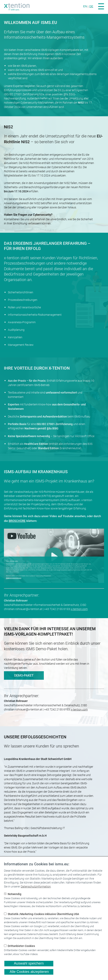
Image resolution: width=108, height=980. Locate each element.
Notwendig (14, 894)
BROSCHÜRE (17, 521)
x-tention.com (79, 609)
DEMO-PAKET (24, 675)
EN (85, 6)
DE (91, 6)
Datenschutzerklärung (14, 578)
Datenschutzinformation (36, 886)
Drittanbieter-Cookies (21, 946)
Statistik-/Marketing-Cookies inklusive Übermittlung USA (43, 914)
